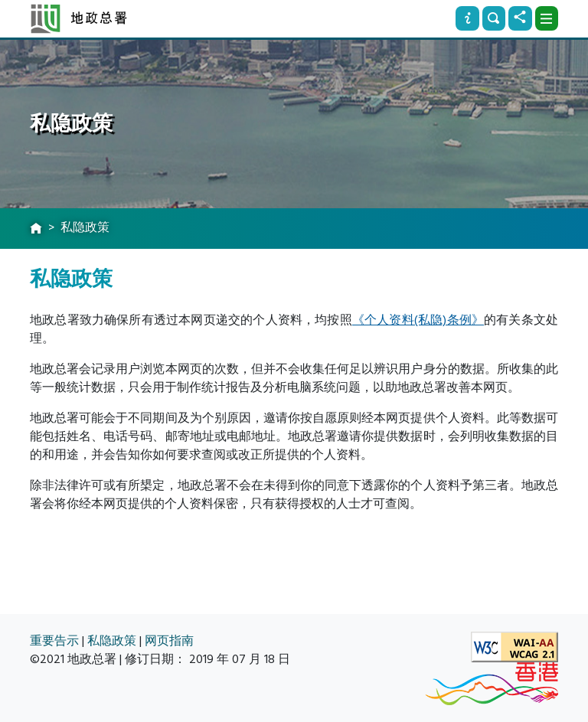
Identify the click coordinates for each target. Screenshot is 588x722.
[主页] (36, 229)
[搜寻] (494, 18)
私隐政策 (112, 641)
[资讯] (467, 18)
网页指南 (169, 641)
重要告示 (54, 641)
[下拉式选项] (547, 18)
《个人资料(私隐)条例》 (418, 320)
